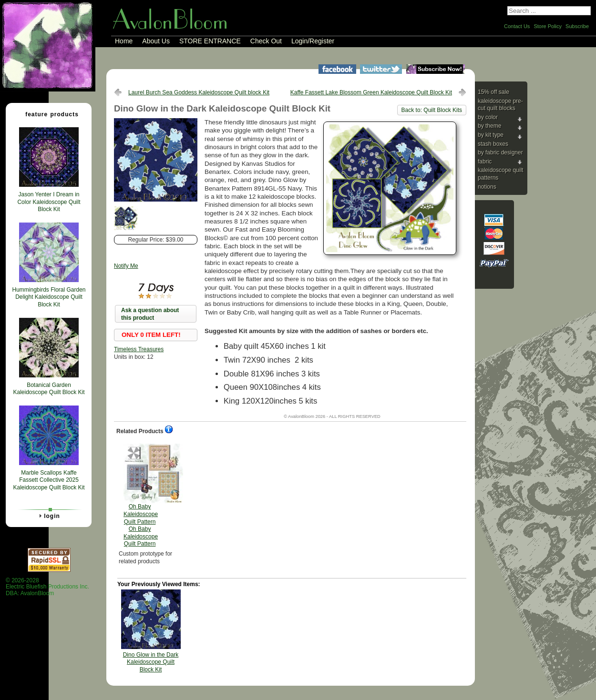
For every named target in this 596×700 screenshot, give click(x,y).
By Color (488, 117)
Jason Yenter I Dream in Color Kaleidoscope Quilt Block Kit (49, 202)
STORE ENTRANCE (210, 41)
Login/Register (313, 41)
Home (124, 41)
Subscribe (577, 26)
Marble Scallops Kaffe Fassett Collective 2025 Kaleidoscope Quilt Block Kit (49, 480)
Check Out (266, 41)
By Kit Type (491, 135)
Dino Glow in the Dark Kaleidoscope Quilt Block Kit (151, 662)
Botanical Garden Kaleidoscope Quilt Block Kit (49, 389)
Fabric (485, 162)
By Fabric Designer (500, 152)
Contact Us (517, 26)
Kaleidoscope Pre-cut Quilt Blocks (500, 105)
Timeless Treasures (139, 349)
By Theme (489, 126)
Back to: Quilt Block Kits (432, 110)
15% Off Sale (493, 92)
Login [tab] (48, 516)
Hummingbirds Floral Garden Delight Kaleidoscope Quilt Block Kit (49, 297)
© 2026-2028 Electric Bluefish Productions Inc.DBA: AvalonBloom (47, 587)
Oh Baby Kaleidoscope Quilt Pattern (141, 495)
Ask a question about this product (150, 314)
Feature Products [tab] (48, 114)
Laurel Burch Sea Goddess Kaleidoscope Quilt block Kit (199, 92)
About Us (156, 41)
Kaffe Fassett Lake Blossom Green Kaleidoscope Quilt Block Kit (371, 92)
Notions (487, 187)
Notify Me (126, 266)
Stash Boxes (493, 144)
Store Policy (548, 26)
